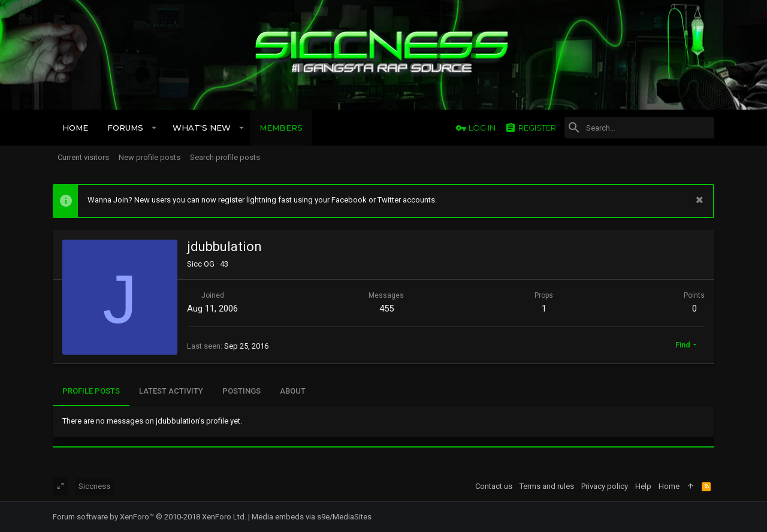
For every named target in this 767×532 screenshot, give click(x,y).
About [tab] (293, 391)
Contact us (494, 486)
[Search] (639, 128)
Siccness (94, 486)
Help (643, 486)
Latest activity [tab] (171, 391)
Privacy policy (605, 486)
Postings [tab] (241, 391)
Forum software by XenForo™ (150, 517)
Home (669, 486)
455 (386, 309)
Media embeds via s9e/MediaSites (312, 517)
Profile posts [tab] (91, 391)
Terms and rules (547, 486)
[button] (154, 128)
